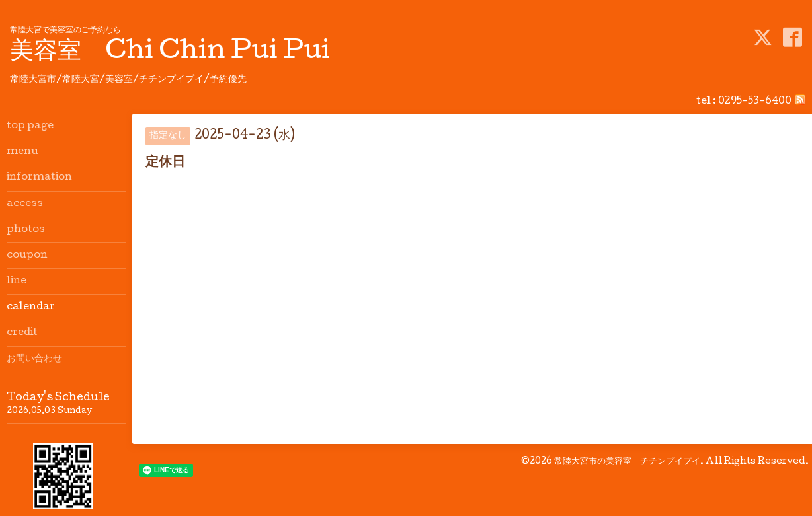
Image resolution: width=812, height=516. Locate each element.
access (25, 204)
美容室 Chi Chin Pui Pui (170, 53)
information (39, 178)
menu (22, 152)
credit (22, 333)
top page (30, 126)
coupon (27, 256)
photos (26, 230)
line (17, 281)
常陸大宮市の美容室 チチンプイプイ (627, 462)
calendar (31, 307)
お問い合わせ (34, 359)
